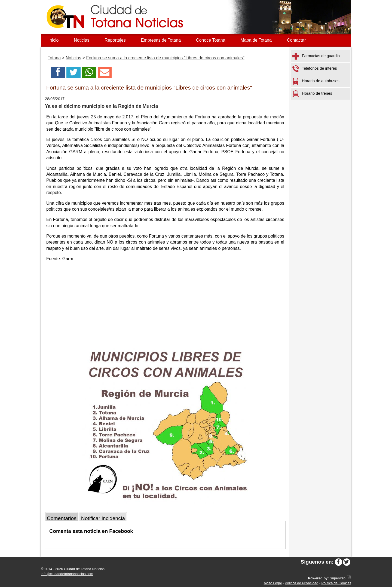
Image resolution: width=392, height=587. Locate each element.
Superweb (338, 578)
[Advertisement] (165, 305)
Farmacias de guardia (316, 56)
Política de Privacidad (301, 583)
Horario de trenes (312, 94)
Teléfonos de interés (315, 69)
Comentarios (62, 518)
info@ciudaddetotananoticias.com (67, 574)
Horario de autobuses (316, 81)
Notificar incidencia (103, 518)
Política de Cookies (336, 583)
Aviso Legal (273, 583)
